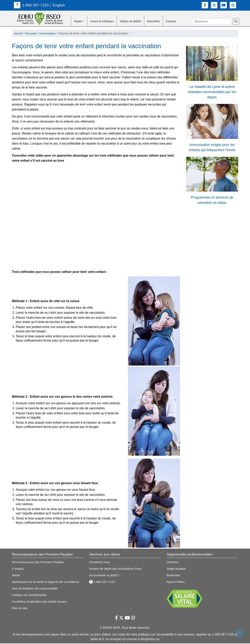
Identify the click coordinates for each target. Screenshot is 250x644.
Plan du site (20, 609)
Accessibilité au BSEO (105, 576)
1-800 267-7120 (32, 5)
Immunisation (51, 34)
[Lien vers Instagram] (233, 5)
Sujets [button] (79, 22)
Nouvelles (162, 22)
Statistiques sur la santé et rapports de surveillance (47, 582)
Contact (181, 22)
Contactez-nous (100, 563)
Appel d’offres (176, 582)
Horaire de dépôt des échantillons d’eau (116, 569)
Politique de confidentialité (30, 596)
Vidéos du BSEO (137, 22)
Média (16, 576)
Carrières (173, 563)
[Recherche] (236, 22)
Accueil (19, 34)
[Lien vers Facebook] (205, 5)
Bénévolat (173, 576)
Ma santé (33, 34)
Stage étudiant (176, 569)
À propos (18, 569)
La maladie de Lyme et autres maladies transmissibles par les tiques (212, 92)
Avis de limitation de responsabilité (36, 589)
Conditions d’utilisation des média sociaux (41, 602)
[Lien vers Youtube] (224, 5)
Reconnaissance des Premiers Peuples (39, 563)
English (60, 5)
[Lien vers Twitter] (214, 5)
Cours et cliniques (105, 22)
